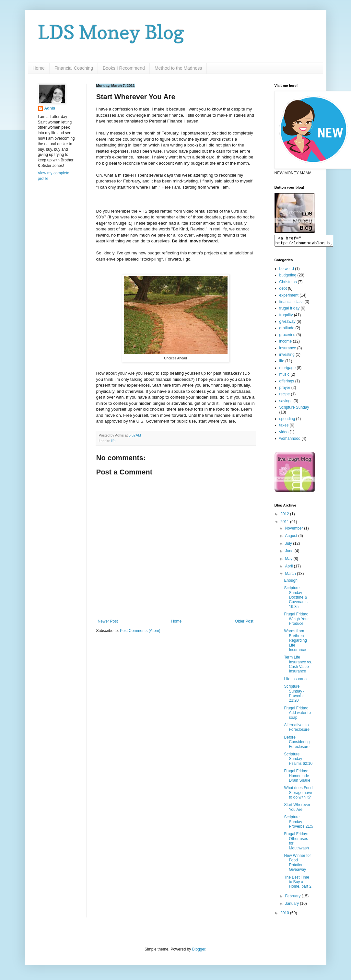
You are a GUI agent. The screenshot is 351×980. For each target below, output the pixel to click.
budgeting (288, 277)
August (292, 538)
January (292, 905)
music (284, 376)
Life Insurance (296, 681)
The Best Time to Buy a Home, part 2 (298, 884)
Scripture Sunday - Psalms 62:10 (298, 761)
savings (286, 403)
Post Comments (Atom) (140, 631)
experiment (289, 297)
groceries (287, 337)
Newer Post (108, 621)
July (289, 545)
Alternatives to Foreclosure (297, 729)
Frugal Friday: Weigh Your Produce (296, 621)
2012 (285, 516)
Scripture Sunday (294, 409)
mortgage (288, 370)
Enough (291, 582)
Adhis (50, 108)
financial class (292, 304)
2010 (285, 915)
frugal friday (290, 310)
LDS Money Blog (111, 32)
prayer (285, 390)
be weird (287, 271)
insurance (288, 350)
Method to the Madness (178, 68)
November (294, 530)
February (293, 898)
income (286, 343)
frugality (286, 317)
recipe (285, 396)
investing (287, 356)
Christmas (288, 284)
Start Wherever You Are (297, 809)
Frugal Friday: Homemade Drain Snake (297, 778)
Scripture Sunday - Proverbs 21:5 (298, 824)
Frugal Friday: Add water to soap (297, 715)
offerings (287, 383)
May (289, 561)
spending (287, 421)
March (291, 576)
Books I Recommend (124, 68)
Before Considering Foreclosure (297, 744)
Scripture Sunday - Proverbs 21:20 (294, 695)
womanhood (290, 440)
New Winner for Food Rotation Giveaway (297, 864)
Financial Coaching (74, 68)
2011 (285, 524)
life (113, 441)
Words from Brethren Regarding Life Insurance (295, 642)
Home (39, 68)
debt (283, 290)
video (284, 434)
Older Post (244, 621)
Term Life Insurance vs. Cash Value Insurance (298, 666)
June (290, 553)
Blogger (199, 951)
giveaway (287, 323)
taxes (284, 427)
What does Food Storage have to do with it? (298, 794)
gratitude (287, 330)
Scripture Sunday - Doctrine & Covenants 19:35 (296, 599)
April (289, 568)
